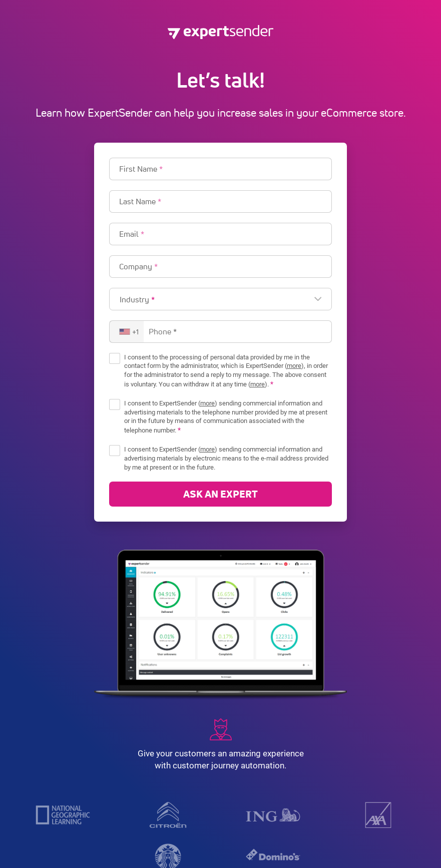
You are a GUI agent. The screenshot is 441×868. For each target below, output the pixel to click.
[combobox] (127, 332)
